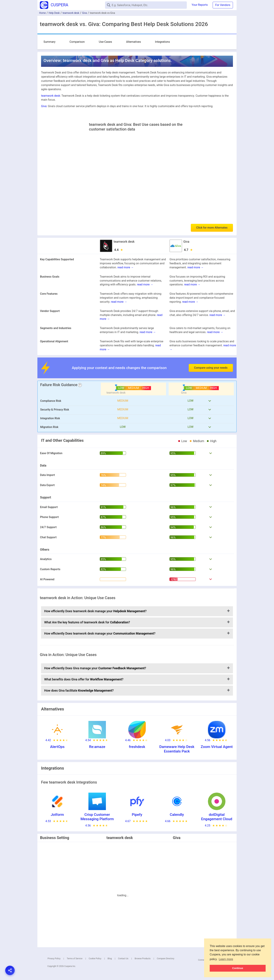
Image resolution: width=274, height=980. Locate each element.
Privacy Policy (54, 959)
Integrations (126, 42)
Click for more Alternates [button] (212, 228)
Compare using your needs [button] (211, 368)
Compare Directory (165, 959)
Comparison (68, 42)
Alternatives (106, 42)
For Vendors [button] (223, 5)
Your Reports (200, 5)
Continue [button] (238, 968)
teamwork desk (71, 13)
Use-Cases (87, 42)
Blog (110, 959)
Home (42, 13)
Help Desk (54, 13)
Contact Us (123, 959)
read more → (125, 267)
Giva (84, 13)
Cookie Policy (95, 959)
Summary (49, 42)
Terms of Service (75, 959)
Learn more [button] (226, 959)
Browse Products (143, 959)
